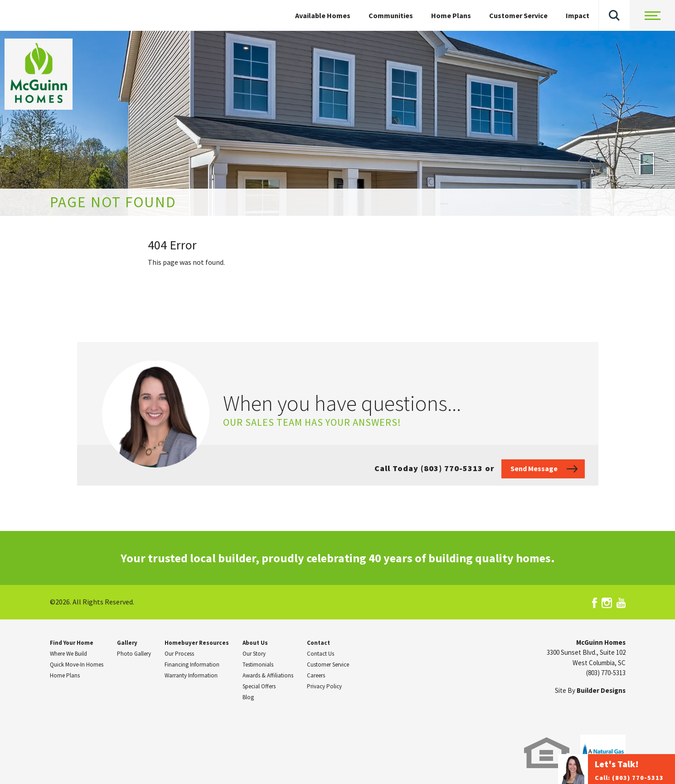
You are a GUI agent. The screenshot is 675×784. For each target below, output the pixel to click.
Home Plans (451, 15)
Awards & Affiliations (268, 675)
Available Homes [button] (323, 15)
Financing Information (192, 665)
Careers (316, 675)
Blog (248, 697)
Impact (578, 15)
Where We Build (68, 654)
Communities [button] (391, 15)
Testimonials (258, 665)
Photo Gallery (134, 654)
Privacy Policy (324, 686)
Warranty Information (191, 675)
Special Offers (259, 686)
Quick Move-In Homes (77, 665)
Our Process (179, 654)
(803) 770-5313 (606, 673)
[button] (614, 15)
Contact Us (321, 654)
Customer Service (518, 15)
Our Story (254, 654)
